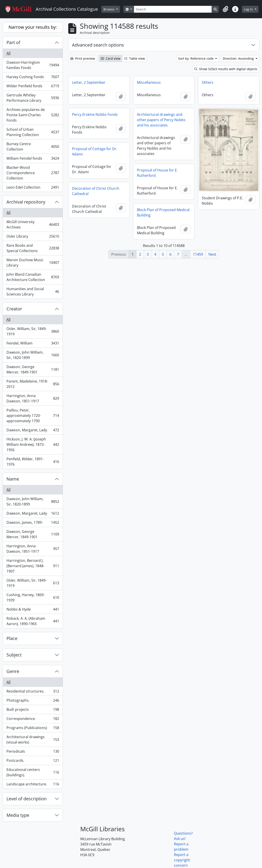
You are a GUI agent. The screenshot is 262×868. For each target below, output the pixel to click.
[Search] (173, 9)
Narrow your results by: (33, 27)
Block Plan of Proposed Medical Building (163, 212)
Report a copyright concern (182, 860)
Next (212, 254)
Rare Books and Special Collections (33, 248)
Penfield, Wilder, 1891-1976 (33, 462)
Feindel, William (33, 344)
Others (208, 82)
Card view (111, 58)
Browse (109, 9)
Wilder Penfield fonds (33, 87)
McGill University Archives (33, 224)
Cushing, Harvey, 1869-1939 (33, 597)
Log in (249, 9)
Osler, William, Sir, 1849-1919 (33, 331)
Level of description (27, 799)
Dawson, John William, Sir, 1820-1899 (33, 355)
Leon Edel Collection (33, 188)
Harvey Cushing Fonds (33, 78)
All (8, 53)
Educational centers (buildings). (33, 772)
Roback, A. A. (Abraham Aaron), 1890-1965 (33, 621)
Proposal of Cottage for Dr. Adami (95, 151)
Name (13, 479)
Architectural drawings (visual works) (33, 740)
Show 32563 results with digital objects (226, 69)
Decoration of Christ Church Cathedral (96, 191)
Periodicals (33, 752)
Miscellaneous (149, 82)
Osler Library (33, 237)
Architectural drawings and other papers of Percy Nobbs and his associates (161, 120)
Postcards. (33, 761)
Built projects (33, 710)
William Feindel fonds (33, 159)
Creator (14, 309)
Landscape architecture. (33, 785)
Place (12, 638)
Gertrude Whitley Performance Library (33, 98)
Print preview (83, 58)
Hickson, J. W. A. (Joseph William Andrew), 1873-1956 (33, 444)
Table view (135, 58)
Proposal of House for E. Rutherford (157, 173)
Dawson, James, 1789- (33, 523)
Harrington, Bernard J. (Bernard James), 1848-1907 (33, 566)
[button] (225, 9)
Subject (14, 655)
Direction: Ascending (239, 58)
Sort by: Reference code (196, 58)
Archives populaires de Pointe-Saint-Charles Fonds (33, 115)
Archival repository (26, 202)
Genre (13, 671)
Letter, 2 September (89, 82)
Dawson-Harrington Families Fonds (33, 65)
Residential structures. (33, 692)
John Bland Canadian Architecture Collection (33, 277)
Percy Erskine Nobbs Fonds (95, 114)
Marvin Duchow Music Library (33, 263)
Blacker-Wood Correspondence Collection (33, 173)
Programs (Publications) (33, 729)
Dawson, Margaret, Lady (33, 431)
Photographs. (33, 701)
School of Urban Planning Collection (33, 132)
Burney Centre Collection (33, 147)
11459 (198, 254)
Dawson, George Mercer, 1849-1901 (33, 369)
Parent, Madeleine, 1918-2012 (33, 384)
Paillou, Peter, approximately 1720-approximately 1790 (33, 416)
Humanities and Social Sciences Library (33, 291)
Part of (13, 42)
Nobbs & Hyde (33, 610)
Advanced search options (98, 45)
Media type (18, 815)
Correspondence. (33, 720)
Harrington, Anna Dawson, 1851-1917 (33, 398)
